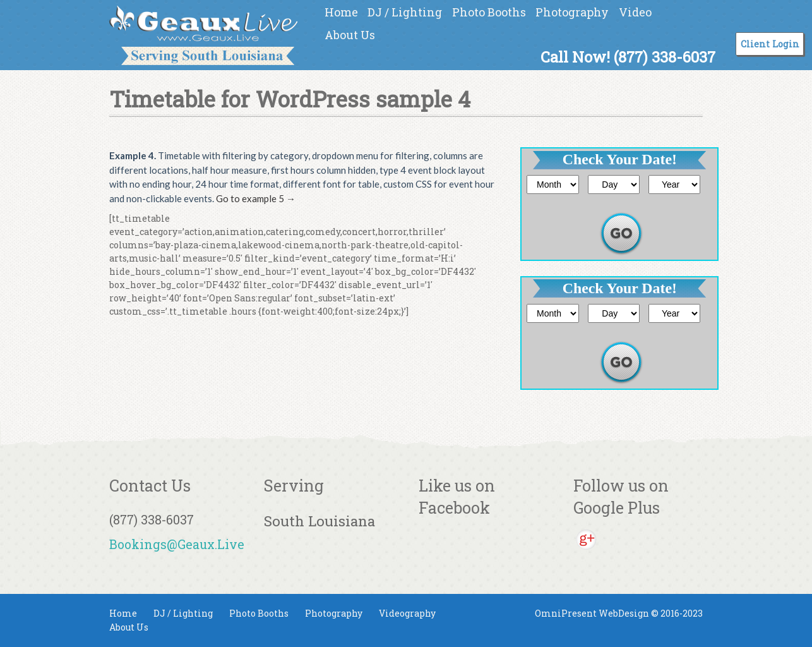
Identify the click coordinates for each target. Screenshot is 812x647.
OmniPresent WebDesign (592, 613)
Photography (572, 12)
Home (341, 12)
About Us (350, 35)
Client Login (770, 44)
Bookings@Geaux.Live (177, 544)
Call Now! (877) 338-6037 (628, 57)
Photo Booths (489, 12)
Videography (407, 613)
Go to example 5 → (256, 198)
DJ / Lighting (405, 12)
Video (635, 12)
